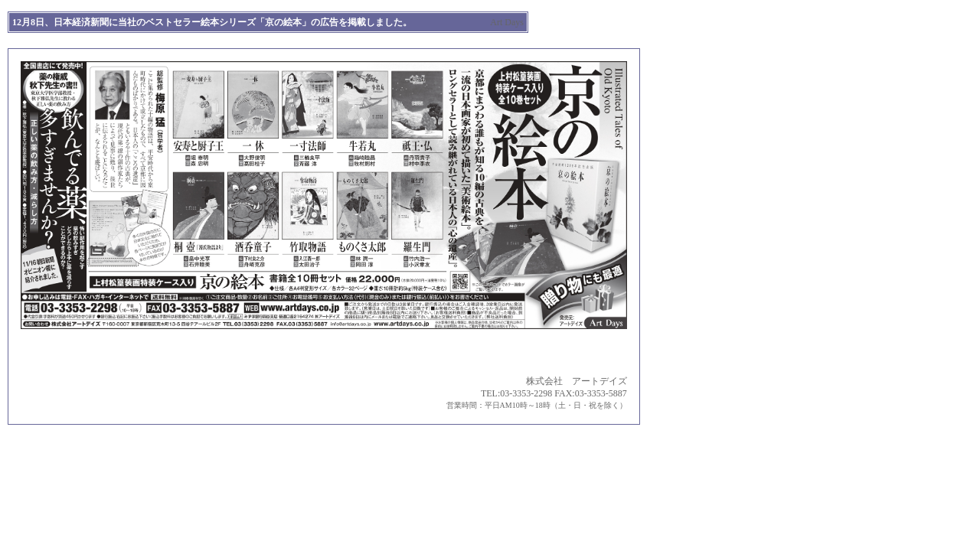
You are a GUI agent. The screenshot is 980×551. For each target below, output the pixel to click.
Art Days (507, 22)
